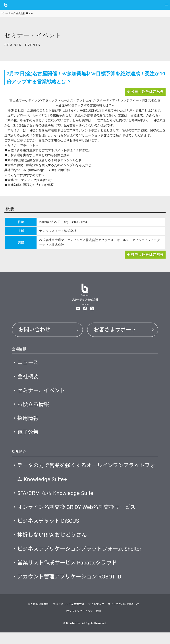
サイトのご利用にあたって (124, 616)
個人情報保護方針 (38, 616)
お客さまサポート (116, 330)
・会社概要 (26, 378)
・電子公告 (26, 437)
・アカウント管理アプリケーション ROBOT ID (69, 588)
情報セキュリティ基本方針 (69, 616)
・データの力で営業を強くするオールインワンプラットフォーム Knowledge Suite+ (84, 478)
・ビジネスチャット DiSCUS (47, 529)
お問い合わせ (35, 330)
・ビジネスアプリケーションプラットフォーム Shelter (79, 558)
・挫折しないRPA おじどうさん (51, 544)
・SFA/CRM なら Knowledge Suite (54, 500)
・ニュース (26, 364)
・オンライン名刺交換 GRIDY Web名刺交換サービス (76, 515)
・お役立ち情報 (31, 407)
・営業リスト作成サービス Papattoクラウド (67, 573)
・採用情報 (26, 422)
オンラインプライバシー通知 (83, 623)
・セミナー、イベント (40, 393)
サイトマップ (96, 616)
